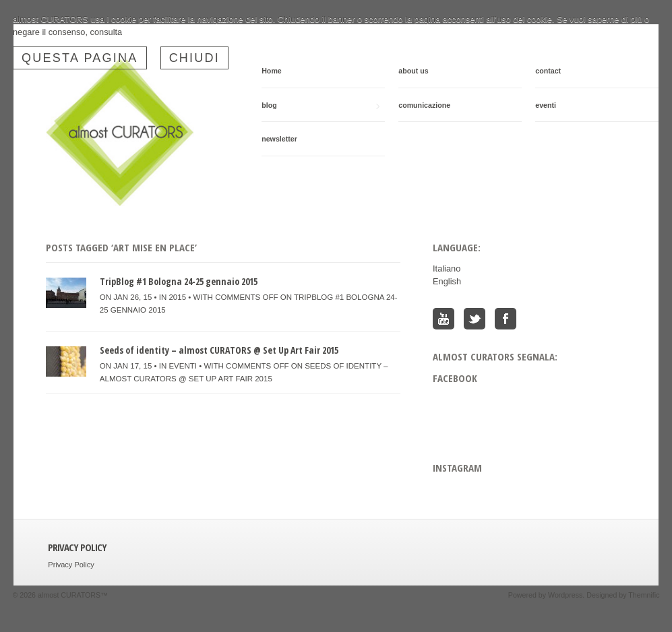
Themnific (644, 595)
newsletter (279, 139)
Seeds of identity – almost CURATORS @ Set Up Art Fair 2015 (219, 350)
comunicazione (424, 105)
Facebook (506, 319)
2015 (177, 297)
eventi (546, 105)
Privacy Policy (71, 565)
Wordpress (565, 595)
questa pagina (80, 58)
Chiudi (195, 58)
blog (320, 105)
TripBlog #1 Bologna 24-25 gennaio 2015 (179, 281)
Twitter (475, 319)
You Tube (444, 319)
